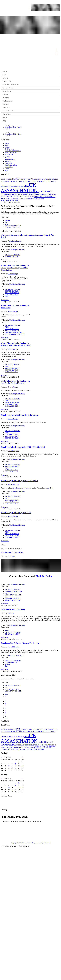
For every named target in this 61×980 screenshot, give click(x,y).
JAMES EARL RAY (11, 662)
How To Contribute (9, 111)
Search (5, 117)
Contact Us (6, 108)
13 (9, 766)
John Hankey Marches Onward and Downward (20, 415)
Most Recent (7, 91)
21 (12, 768)
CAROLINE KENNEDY (13, 226)
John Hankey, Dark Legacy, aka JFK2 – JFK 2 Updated (23, 447)
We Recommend (8, 101)
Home (5, 71)
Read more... (5, 260)
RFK (8, 197)
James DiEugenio (13, 451)
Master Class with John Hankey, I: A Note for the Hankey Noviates (15, 382)
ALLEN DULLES (6, 179)
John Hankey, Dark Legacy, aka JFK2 (16, 513)
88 (6, 710)
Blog (4, 121)
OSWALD (4, 197)
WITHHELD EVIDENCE (37, 199)
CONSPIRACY (26, 179)
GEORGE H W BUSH (12, 291)
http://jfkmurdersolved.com (21, 488)
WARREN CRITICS (7, 199)
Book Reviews (7, 81)
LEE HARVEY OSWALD (13, 595)
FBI (20, 181)
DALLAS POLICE (53, 179)
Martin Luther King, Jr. (16, 655)
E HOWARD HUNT (11, 295)
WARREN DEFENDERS (21, 199)
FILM (23, 181)
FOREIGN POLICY (32, 181)
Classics (5, 94)
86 (6, 707)
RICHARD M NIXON (12, 293)
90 (6, 714)
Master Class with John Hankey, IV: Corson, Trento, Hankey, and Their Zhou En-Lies (15, 268)
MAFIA (7, 664)
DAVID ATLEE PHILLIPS (13, 332)
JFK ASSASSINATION (12, 255)
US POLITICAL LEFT (12, 228)
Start (6, 694)
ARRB (14, 179)
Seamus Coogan (13, 274)
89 (6, 712)
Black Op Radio (44, 576)
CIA (19, 179)
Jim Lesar (11, 613)
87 (6, 709)
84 (6, 703)
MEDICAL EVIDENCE (23, 194)
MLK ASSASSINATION (38, 194)
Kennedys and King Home (13, 127)
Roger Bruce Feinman (15, 241)
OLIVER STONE (51, 194)
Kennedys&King (13, 485)
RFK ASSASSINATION (18, 197)
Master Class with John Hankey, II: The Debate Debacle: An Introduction (16, 344)
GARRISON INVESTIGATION (10, 186)
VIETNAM (30, 197)
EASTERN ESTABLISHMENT (10, 181)
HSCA (22, 186)
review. (51, 488)
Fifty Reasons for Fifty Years (12, 552)
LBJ (40, 192)
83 (6, 701)
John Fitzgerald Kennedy (17, 250)
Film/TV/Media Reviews (11, 85)
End (6, 718)
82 (6, 700)
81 (6, 698)
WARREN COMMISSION (45, 197)
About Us (6, 104)
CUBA (33, 179)
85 (6, 705)
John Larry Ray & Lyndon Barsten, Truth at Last (20, 643)
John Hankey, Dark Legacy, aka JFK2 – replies (19, 481)
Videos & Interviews (9, 88)
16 (19, 766)
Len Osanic (11, 556)
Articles (5, 78)
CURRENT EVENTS (41, 179)
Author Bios (7, 114)
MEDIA (13, 194)
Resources (6, 98)
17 (23, 766)
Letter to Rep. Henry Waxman (13, 609)
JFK (26, 186)
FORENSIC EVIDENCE (47, 181)
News (5, 75)
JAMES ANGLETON (12, 689)
